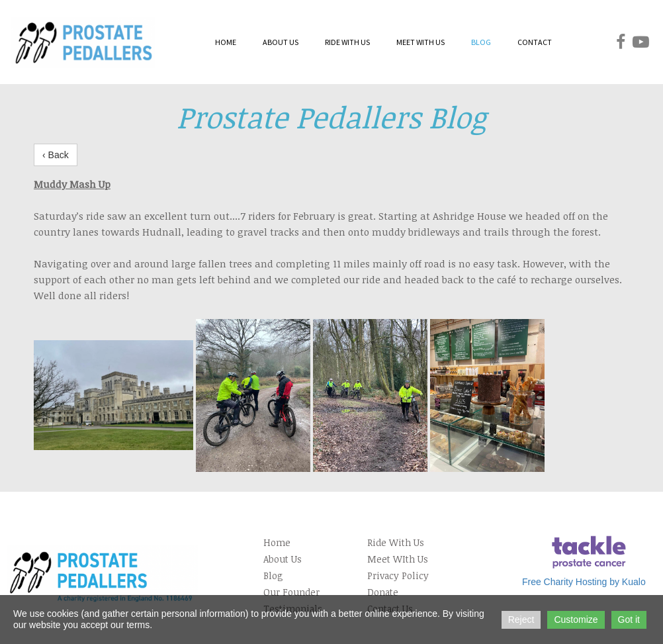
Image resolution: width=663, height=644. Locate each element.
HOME (226, 42)
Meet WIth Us (398, 559)
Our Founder (291, 592)
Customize (576, 620)
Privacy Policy (398, 575)
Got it (629, 620)
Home (277, 542)
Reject (521, 620)
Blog (273, 575)
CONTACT (535, 42)
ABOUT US (281, 42)
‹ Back (56, 155)
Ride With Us (396, 542)
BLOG (481, 42)
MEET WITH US (420, 42)
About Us (283, 559)
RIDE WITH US (347, 42)
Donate (383, 592)
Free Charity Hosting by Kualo (584, 582)
